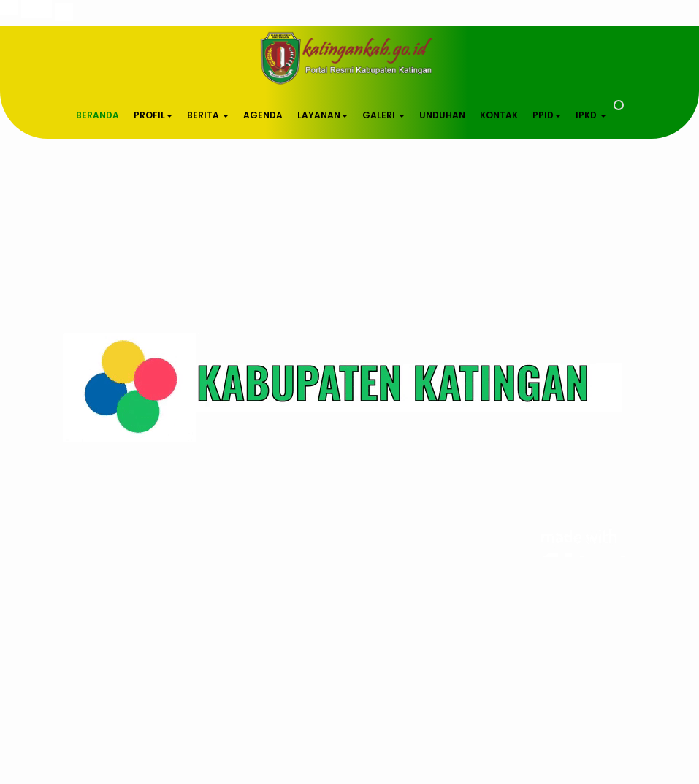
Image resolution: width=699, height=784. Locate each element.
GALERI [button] (383, 115)
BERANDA (98, 115)
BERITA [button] (208, 115)
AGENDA (263, 115)
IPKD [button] (591, 115)
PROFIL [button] (153, 115)
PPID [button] (547, 115)
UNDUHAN (442, 115)
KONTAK (499, 115)
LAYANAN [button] (322, 115)
